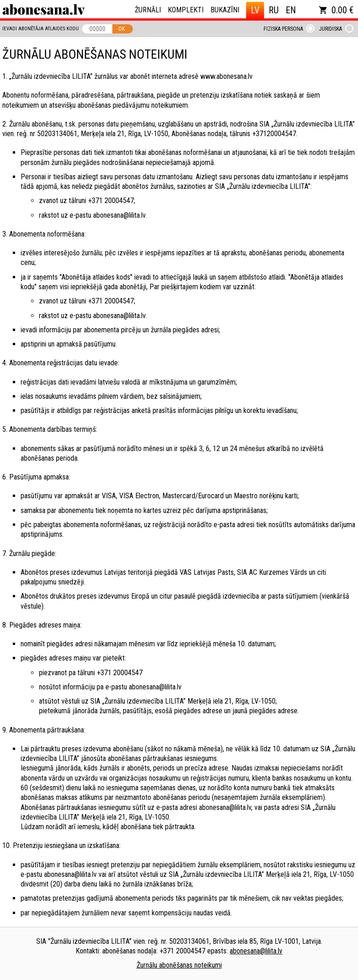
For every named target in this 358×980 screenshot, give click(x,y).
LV (255, 10)
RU (274, 10)
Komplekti (186, 10)
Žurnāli (148, 10)
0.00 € (336, 10)
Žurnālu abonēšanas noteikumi (179, 965)
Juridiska (330, 29)
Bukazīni (225, 10)
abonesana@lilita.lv (256, 951)
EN (291, 10)
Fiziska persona (283, 29)
